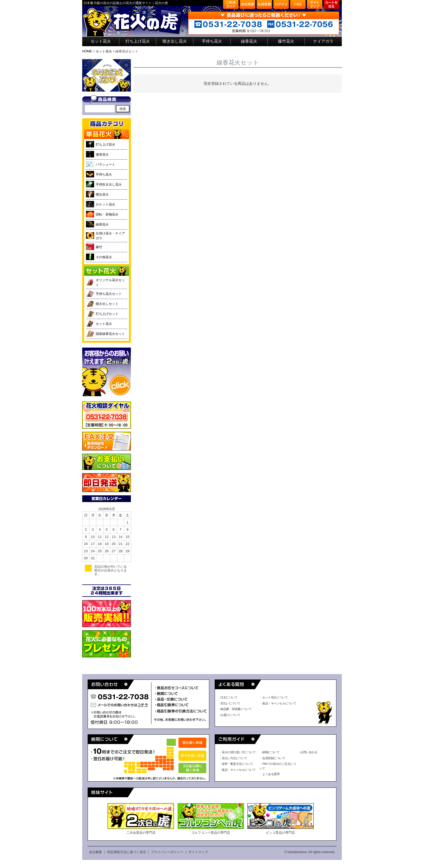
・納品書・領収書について (235, 709)
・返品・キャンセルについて (278, 703)
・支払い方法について (233, 758)
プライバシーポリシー (167, 852)
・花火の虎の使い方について (237, 752)
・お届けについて (229, 715)
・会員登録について (272, 758)
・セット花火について (274, 697)
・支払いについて (229, 703)
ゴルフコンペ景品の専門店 (211, 819)
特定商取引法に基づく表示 (127, 852)
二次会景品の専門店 (141, 819)
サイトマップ (198, 852)
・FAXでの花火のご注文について (278, 766)
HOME (87, 51)
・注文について (228, 697)
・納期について (269, 752)
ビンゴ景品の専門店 (281, 819)
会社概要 (95, 852)
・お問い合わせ (307, 752)
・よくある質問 (269, 774)
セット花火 (104, 51)
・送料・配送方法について (236, 764)
